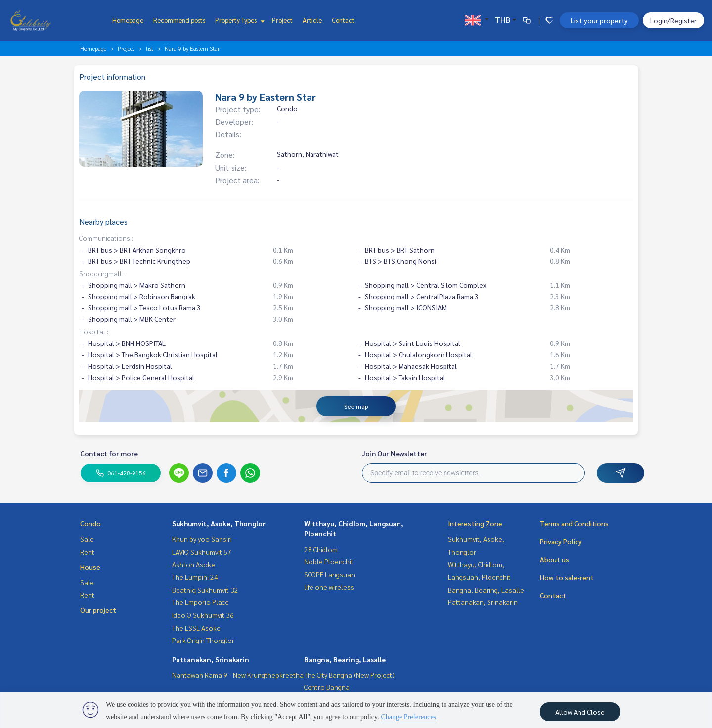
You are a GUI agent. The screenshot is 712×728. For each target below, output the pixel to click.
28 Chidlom (321, 549)
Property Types (239, 20)
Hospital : (94, 331)
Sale (87, 539)
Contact (343, 20)
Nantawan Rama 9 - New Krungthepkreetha (238, 675)
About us (555, 559)
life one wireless (329, 587)
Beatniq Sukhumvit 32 (205, 590)
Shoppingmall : (102, 273)
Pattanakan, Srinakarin (211, 659)
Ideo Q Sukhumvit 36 (203, 615)
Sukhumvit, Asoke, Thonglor (219, 523)
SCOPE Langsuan (330, 574)
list (150, 48)
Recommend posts (179, 20)
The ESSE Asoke (196, 628)
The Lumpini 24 (195, 577)
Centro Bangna (327, 687)
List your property (599, 20)
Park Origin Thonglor (203, 640)
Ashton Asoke (194, 564)
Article (312, 20)
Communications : (106, 238)
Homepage (128, 20)
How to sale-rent (567, 577)
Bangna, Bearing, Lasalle (345, 659)
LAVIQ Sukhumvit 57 (202, 552)
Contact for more (109, 453)
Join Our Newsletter (395, 453)
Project (282, 20)
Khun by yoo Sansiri (202, 539)
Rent (87, 552)
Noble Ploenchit (329, 561)
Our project (98, 610)
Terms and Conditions (574, 523)
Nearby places (103, 222)
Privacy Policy (561, 541)
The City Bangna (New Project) (349, 675)
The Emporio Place (200, 602)
